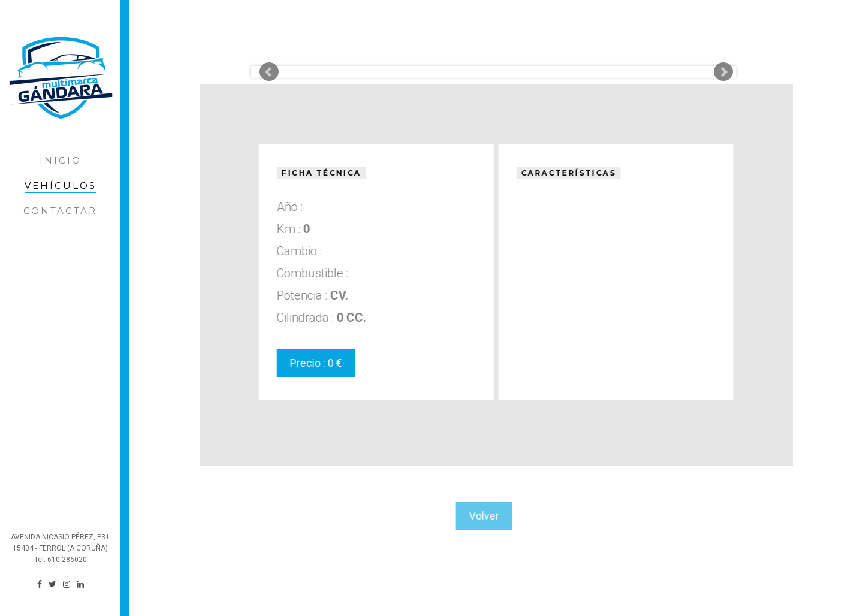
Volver (474, 516)
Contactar (60, 211)
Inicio (61, 160)
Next (723, 72)
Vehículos (61, 185)
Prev (269, 72)
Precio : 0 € (315, 363)
